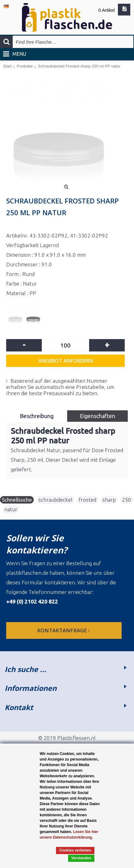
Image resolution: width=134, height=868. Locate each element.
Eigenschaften (97, 416)
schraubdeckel (55, 500)
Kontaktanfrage (64, 630)
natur (11, 509)
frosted (87, 500)
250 (127, 500)
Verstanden (81, 858)
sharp (109, 500)
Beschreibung (37, 416)
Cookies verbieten (75, 850)
